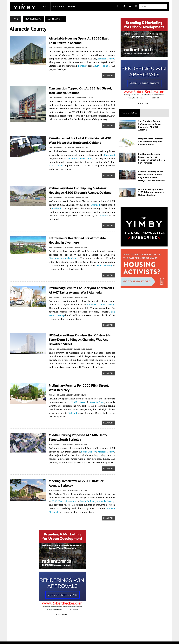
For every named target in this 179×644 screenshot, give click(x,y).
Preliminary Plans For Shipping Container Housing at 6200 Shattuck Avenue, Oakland (77, 190)
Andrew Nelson (79, 48)
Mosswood (110, 155)
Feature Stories (130, 113)
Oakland (69, 158)
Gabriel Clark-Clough (81, 97)
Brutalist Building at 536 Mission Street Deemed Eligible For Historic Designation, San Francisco (153, 174)
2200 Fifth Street (76, 398)
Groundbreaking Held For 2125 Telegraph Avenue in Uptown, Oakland (152, 190)
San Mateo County (105, 307)
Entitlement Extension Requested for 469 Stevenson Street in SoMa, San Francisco (153, 156)
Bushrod (93, 204)
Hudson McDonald (102, 504)
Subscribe (56, 6)
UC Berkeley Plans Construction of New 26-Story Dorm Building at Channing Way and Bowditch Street (81, 335)
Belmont (91, 215)
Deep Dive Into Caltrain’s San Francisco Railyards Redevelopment (154, 139)
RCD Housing (90, 66)
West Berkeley (97, 398)
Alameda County (102, 58)
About (42, 6)
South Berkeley (89, 448)
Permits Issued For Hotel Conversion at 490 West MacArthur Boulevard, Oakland (77, 140)
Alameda (86, 300)
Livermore (110, 250)
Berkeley (69, 66)
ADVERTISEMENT (61, 611)
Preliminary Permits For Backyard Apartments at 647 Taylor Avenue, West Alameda (81, 286)
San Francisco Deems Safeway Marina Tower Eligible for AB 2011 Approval (154, 124)
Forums (70, 6)
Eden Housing (84, 261)
